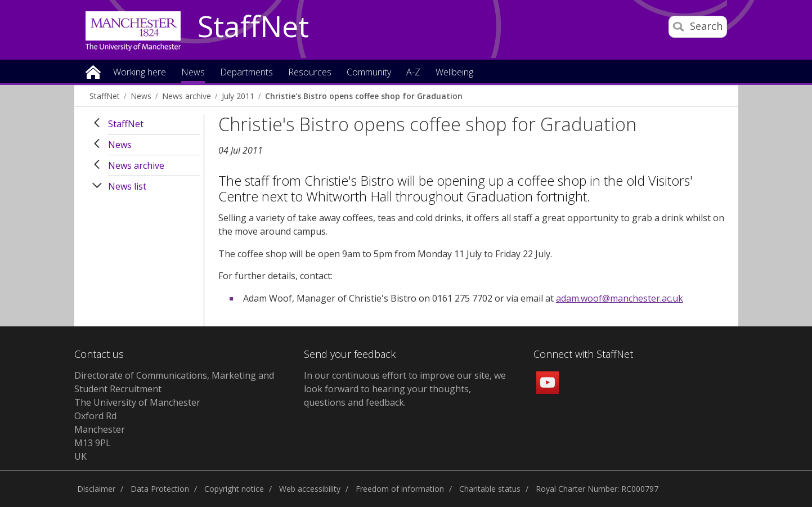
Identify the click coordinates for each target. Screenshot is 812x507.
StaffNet (253, 27)
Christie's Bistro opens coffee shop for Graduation (364, 96)
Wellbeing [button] (454, 73)
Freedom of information (400, 489)
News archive (187, 96)
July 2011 (238, 96)
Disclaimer (96, 489)
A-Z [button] (413, 73)
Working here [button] (140, 73)
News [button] (193, 73)
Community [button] (369, 73)
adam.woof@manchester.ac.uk (620, 298)
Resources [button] (310, 73)
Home (93, 71)
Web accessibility (310, 489)
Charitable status (490, 489)
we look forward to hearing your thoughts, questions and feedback (405, 389)
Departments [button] (246, 73)
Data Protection (160, 489)
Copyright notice (234, 489)
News (141, 96)
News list (127, 186)
